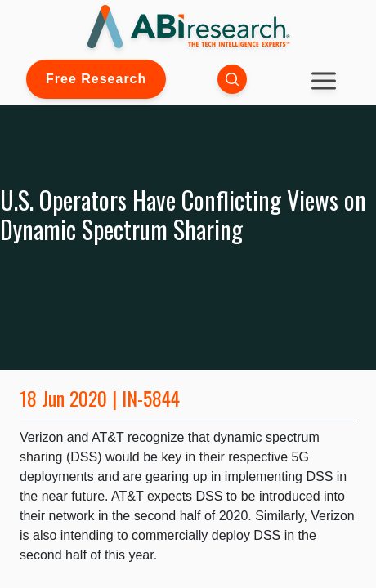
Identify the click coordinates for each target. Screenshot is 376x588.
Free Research (96, 79)
